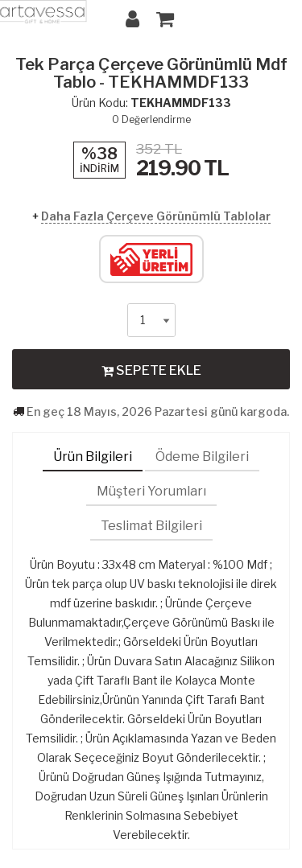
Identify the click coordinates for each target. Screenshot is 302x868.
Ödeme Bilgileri (202, 457)
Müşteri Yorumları (151, 491)
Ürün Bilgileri (93, 457)
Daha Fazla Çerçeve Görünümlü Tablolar (156, 216)
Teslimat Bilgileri (151, 526)
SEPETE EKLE (151, 370)
